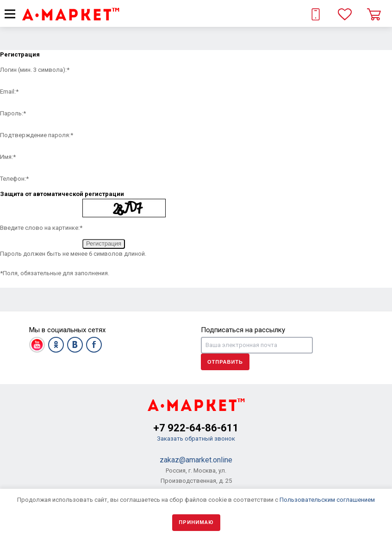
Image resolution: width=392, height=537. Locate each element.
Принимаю (196, 522)
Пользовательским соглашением (327, 500)
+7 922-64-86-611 (196, 428)
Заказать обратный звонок (196, 439)
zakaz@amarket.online (196, 460)
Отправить (225, 362)
